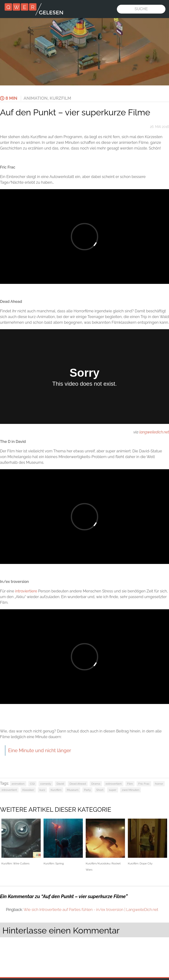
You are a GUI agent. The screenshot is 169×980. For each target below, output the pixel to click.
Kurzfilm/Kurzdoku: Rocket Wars (105, 845)
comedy (46, 784)
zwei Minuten (131, 790)
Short (100, 790)
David (60, 784)
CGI (32, 784)
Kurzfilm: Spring (63, 842)
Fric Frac (144, 784)
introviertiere (26, 591)
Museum (73, 790)
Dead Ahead (78, 784)
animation (18, 784)
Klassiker (28, 790)
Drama (96, 784)
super (113, 790)
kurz (42, 790)
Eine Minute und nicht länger (40, 750)
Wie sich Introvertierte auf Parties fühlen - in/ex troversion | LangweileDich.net (91, 910)
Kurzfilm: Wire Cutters (21, 842)
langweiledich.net (154, 432)
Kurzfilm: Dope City (147, 842)
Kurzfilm (60, 98)
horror (159, 784)
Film (130, 784)
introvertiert (9, 790)
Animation (36, 98)
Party (87, 790)
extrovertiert (114, 784)
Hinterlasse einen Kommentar (61, 930)
